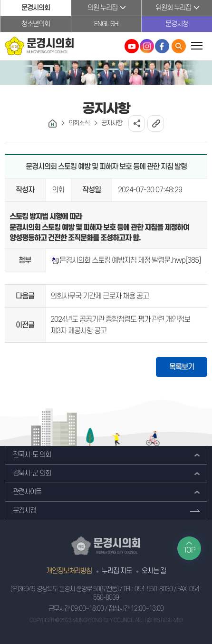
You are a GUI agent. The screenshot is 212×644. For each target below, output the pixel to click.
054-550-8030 (154, 589)
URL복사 (156, 124)
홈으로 (53, 124)
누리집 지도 (117, 571)
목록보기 (182, 367)
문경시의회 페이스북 (162, 46)
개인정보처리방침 (69, 571)
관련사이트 (27, 492)
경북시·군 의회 (32, 473)
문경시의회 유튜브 (132, 46)
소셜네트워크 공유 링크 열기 (137, 124)
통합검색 (179, 46)
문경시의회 (36, 8)
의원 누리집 (102, 8)
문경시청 (177, 24)
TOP (189, 550)
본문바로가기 (0, 0)
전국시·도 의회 (32, 455)
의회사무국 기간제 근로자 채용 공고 (100, 296)
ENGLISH (106, 24)
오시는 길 (154, 571)
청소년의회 (36, 24)
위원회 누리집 (173, 8)
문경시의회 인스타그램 (147, 46)
